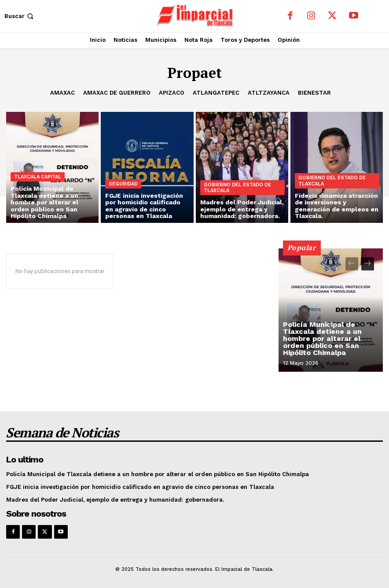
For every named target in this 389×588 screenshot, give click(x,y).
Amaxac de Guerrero (117, 93)
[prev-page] (352, 264)
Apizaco (172, 93)
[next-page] (368, 264)
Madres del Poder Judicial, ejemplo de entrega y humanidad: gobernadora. (115, 500)
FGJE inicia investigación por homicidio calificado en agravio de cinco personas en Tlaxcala (140, 487)
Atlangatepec (216, 93)
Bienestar (314, 93)
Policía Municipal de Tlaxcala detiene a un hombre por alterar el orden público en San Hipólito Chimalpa (322, 338)
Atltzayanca (269, 93)
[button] (20, 16)
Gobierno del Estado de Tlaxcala (237, 188)
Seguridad (123, 184)
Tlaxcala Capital (38, 177)
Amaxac (62, 93)
